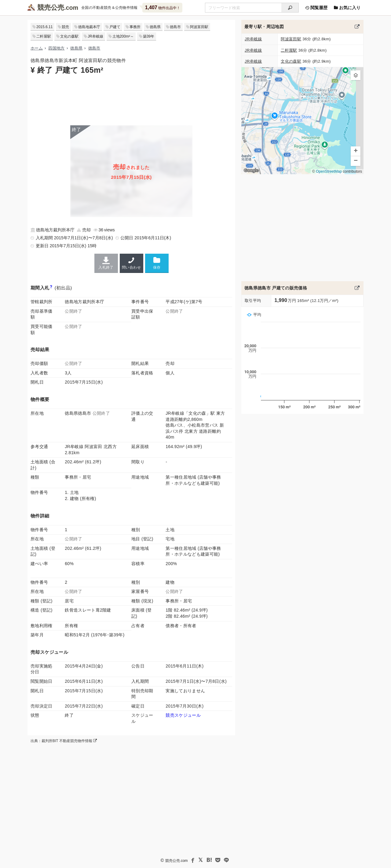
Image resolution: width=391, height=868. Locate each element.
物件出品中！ (163, 7)
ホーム (37, 48)
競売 (65, 27)
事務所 (135, 27)
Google (251, 170)
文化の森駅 (69, 36)
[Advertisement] (131, 99)
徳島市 (175, 27)
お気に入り (347, 8)
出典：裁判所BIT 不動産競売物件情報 (64, 741)
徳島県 (155, 27)
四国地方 (56, 48)
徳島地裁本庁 (89, 27)
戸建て (115, 27)
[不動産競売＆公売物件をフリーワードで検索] (243, 8)
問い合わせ (132, 263)
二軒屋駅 (44, 36)
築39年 (149, 36)
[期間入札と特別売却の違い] (51, 288)
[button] (356, 75)
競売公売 (51, 7)
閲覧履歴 (316, 8)
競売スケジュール (183, 715)
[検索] (290, 8)
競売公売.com (177, 861)
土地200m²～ (123, 36)
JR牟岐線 (95, 36)
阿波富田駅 (199, 27)
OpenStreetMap (329, 171)
